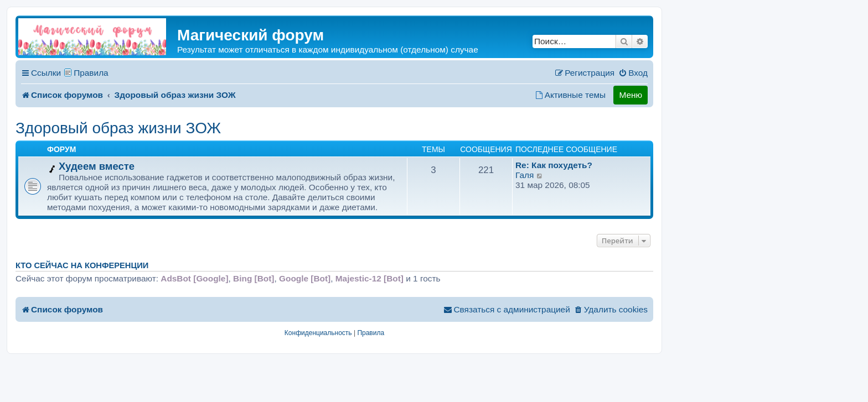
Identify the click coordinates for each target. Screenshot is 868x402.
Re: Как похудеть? (554, 165)
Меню (631, 95)
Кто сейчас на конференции (82, 265)
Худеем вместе (97, 166)
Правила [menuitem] (91, 73)
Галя (525, 175)
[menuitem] (633, 73)
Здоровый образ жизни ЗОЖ (118, 128)
